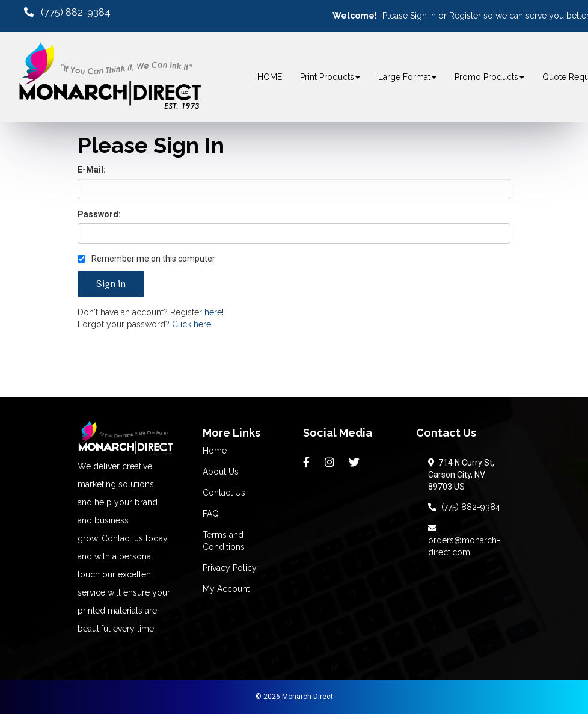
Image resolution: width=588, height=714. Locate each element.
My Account (226, 589)
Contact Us (224, 493)
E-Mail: (92, 170)
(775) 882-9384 (464, 507)
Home (215, 451)
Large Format (407, 77)
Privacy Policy (230, 568)
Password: (99, 214)
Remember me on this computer (146, 259)
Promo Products (489, 77)
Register (465, 16)
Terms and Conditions (224, 541)
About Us (221, 472)
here (213, 312)
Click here (191, 324)
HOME (270, 77)
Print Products (330, 77)
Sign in (423, 16)
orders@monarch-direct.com (464, 540)
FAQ (211, 514)
